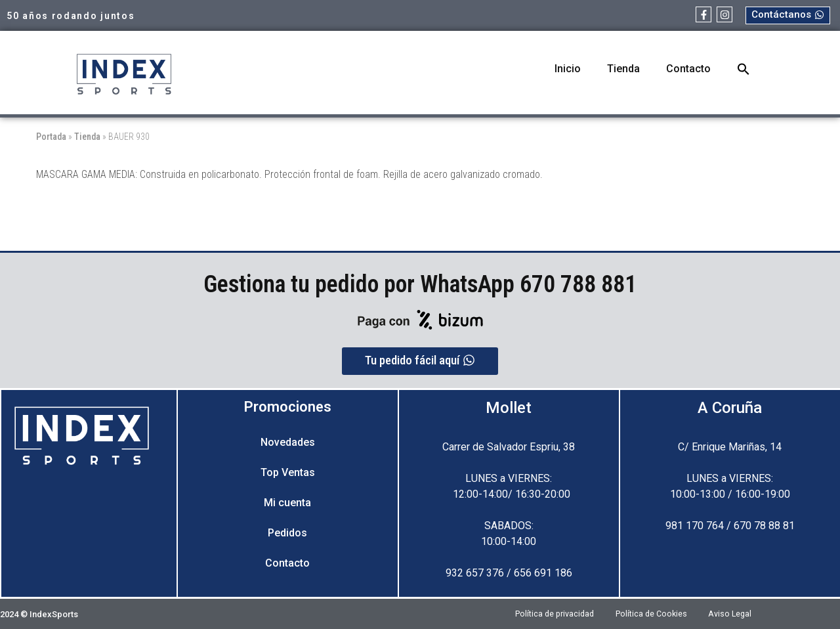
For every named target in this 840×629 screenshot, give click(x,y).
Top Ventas (288, 472)
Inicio (568, 69)
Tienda (623, 69)
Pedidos (287, 533)
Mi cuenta (287, 503)
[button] (744, 69)
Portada (51, 137)
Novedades (288, 442)
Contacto (688, 69)
